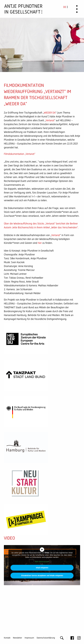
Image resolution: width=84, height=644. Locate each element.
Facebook (72, 638)
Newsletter (17, 638)
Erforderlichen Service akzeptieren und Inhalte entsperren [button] (42, 576)
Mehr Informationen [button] (42, 562)
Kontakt (7, 638)
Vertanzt (50, 120)
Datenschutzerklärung (46, 638)
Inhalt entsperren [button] (42, 568)
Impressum (29, 638)
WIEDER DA (50, 113)
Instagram (79, 638)
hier (40, 243)
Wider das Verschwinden (64, 227)
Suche (62, 638)
